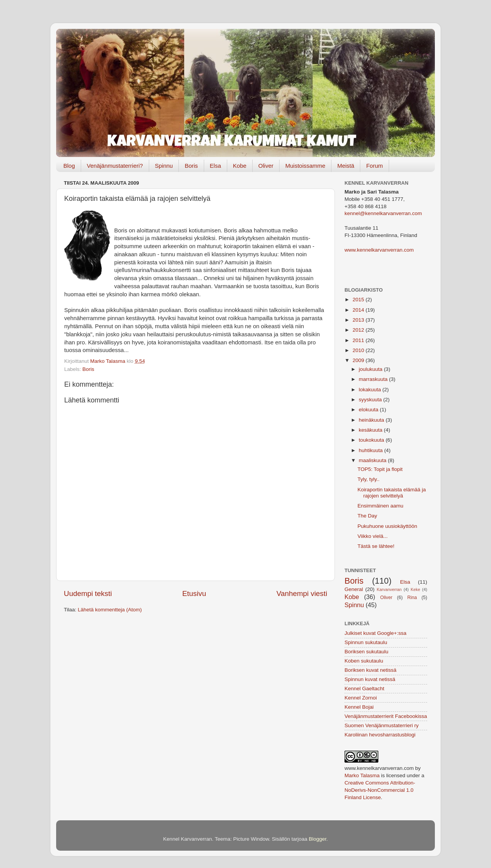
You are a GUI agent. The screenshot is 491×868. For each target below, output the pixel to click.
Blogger (318, 839)
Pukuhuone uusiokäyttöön (387, 526)
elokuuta (369, 410)
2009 (359, 360)
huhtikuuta (371, 450)
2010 (359, 350)
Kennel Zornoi (361, 698)
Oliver (266, 166)
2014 (359, 310)
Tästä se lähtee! (376, 546)
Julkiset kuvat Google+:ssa (375, 633)
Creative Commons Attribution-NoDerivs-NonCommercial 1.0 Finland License (380, 790)
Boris (191, 166)
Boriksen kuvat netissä (370, 670)
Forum (374, 166)
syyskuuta (371, 400)
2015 (359, 300)
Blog (69, 166)
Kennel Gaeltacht (365, 689)
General (354, 589)
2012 (359, 330)
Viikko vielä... (373, 536)
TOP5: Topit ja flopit (380, 469)
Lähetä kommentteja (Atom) (110, 610)
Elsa (216, 166)
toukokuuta (372, 440)
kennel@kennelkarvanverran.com (383, 213)
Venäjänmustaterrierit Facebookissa (386, 716)
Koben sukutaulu (364, 661)
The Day (367, 516)
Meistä (346, 166)
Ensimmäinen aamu (380, 506)
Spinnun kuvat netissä (370, 679)
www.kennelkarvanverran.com (379, 250)
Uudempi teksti (88, 593)
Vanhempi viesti (302, 593)
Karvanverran (389, 589)
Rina (412, 598)
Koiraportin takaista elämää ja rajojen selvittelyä (392, 493)
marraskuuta (374, 379)
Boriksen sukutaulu (366, 652)
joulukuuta (371, 369)
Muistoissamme (305, 166)
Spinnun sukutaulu (366, 642)
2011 (359, 340)
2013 (359, 320)
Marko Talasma (362, 775)
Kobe (240, 166)
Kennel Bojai (359, 707)
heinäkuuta (372, 420)
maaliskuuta (373, 460)
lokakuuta (371, 390)
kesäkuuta (371, 430)
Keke (415, 589)
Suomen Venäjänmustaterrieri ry (382, 725)
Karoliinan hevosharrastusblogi (380, 735)
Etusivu (194, 593)
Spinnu (164, 166)
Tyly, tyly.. (369, 479)
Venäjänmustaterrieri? (115, 166)
